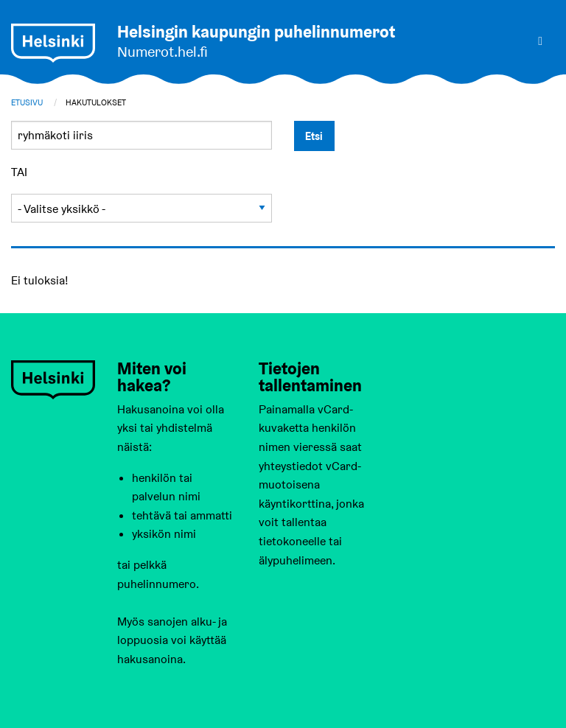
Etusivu (27, 102)
